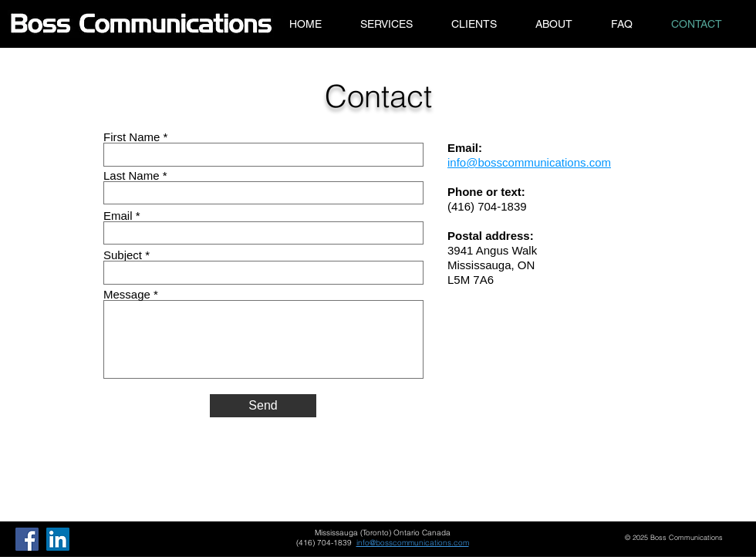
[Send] (263, 406)
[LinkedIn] (58, 539)
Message (127, 294)
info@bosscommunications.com (413, 543)
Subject (123, 255)
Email (118, 216)
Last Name (132, 175)
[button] (386, 24)
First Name (132, 137)
